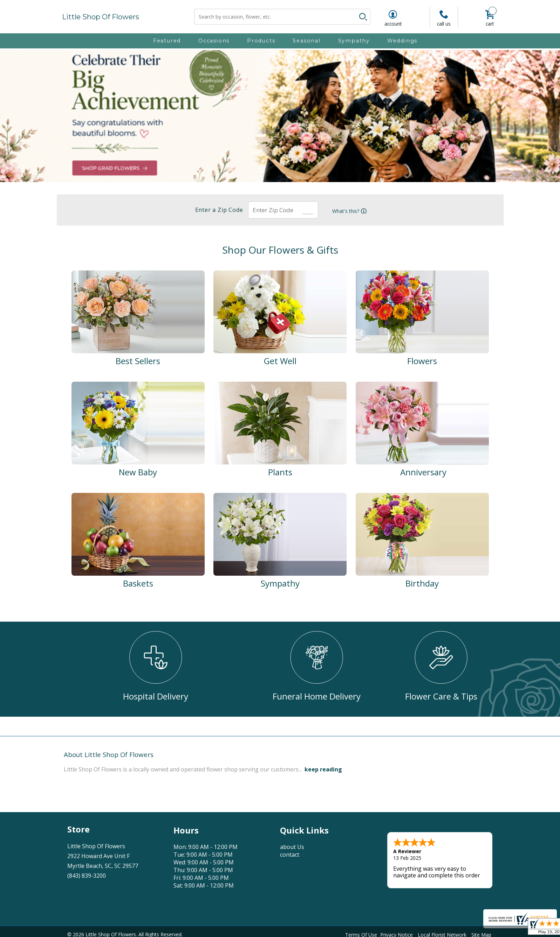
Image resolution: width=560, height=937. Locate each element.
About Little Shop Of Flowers (109, 754)
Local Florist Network (442, 933)
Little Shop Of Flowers (101, 17)
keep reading (323, 769)
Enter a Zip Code (216, 210)
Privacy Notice (397, 933)
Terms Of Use (361, 933)
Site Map (481, 933)
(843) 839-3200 (87, 876)
